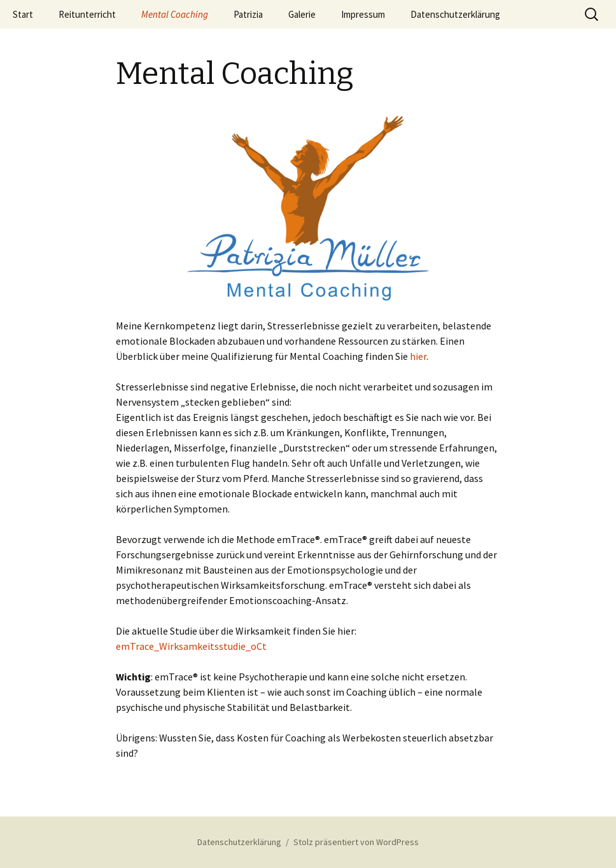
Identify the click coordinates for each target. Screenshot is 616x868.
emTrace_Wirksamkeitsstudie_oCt (191, 646)
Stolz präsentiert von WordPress (356, 842)
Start (23, 14)
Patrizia (248, 14)
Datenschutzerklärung (455, 14)
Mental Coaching (175, 14)
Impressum (363, 14)
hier (418, 356)
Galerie (302, 14)
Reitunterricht (87, 14)
